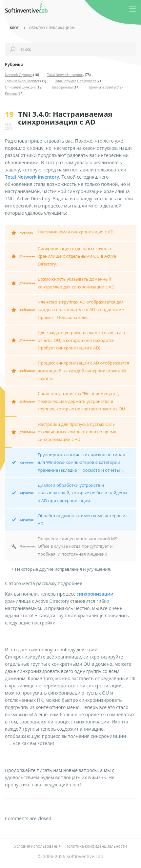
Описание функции (20, 87)
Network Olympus (19, 75)
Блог (14, 28)
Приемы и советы (102, 87)
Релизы (11, 93)
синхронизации (95, 594)
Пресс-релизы (62, 87)
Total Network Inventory (66, 75)
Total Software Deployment (75, 81)
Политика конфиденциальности (96, 846)
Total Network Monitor (22, 81)
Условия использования (37, 846)
